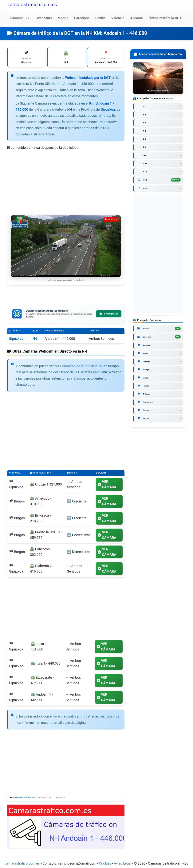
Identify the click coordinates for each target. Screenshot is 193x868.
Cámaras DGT (20, 18)
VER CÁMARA (107, 484)
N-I (35, 339)
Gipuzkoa (16, 339)
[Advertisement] (66, 181)
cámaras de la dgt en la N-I (83, 366)
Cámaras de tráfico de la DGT (24, 798)
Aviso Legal (123, 863)
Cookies (106, 863)
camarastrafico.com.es (22, 863)
